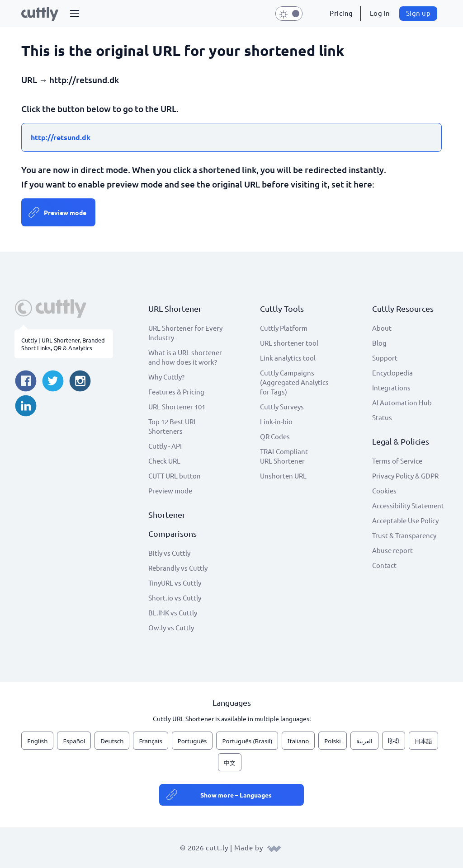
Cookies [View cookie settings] (384, 490)
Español (74, 741)
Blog (379, 343)
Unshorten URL (283, 476)
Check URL (164, 461)
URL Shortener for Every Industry (185, 333)
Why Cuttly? (166, 377)
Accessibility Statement (408, 505)
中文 (230, 763)
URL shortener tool (289, 343)
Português (192, 741)
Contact (384, 565)
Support (385, 358)
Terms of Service (397, 461)
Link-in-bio (276, 421)
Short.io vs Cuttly (175, 598)
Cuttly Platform (284, 328)
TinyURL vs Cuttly (175, 583)
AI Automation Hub (402, 402)
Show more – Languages (236, 795)
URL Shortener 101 (177, 406)
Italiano (298, 741)
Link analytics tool (288, 358)
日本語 (423, 741)
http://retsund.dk (61, 137)
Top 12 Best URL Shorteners (173, 426)
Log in (380, 13)
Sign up (418, 13)
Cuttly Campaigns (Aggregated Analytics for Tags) (294, 382)
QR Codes (275, 436)
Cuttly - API (165, 446)
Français (150, 741)
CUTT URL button (175, 476)
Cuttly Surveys (282, 406)
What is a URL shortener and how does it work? (185, 357)
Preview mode (65, 212)
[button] (75, 14)
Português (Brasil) (247, 741)
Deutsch (112, 741)
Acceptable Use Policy (405, 520)
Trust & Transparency (404, 535)
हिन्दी (394, 741)
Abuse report (392, 550)
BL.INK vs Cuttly (173, 612)
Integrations (391, 387)
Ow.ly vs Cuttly (171, 627)
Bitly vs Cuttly (169, 553)
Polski (332, 741)
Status (382, 417)
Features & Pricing (176, 392)
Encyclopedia (392, 373)
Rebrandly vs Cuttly (178, 568)
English (37, 741)
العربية (364, 741)
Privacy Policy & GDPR (405, 476)
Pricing (341, 13)
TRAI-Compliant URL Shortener (284, 456)
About (382, 328)
